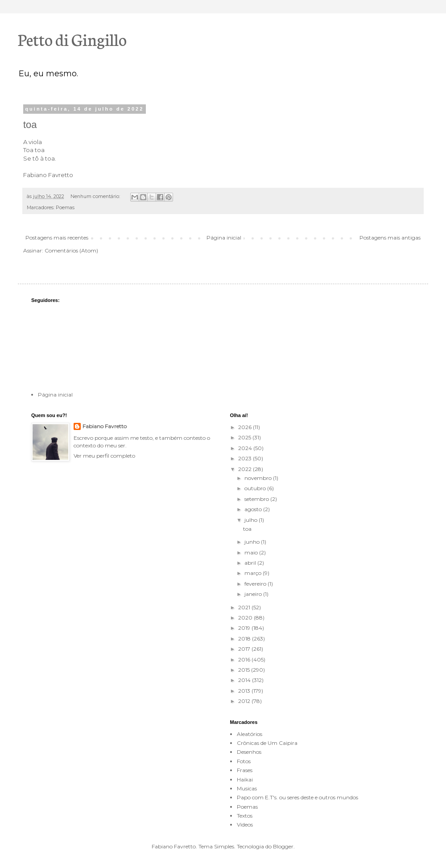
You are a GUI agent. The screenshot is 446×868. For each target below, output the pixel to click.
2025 (245, 437)
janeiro (254, 594)
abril (251, 563)
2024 (246, 448)
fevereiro (256, 584)
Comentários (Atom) (71, 250)
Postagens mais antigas (390, 238)
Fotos (244, 761)
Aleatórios (250, 734)
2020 (246, 618)
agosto (254, 509)
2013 (245, 691)
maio (252, 552)
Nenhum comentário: (96, 196)
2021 (245, 607)
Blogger (283, 846)
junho (253, 542)
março (254, 573)
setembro (257, 499)
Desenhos (249, 752)
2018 (245, 639)
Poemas (65, 208)
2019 (245, 628)
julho (252, 520)
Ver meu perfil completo (104, 456)
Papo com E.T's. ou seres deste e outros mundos (297, 797)
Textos (245, 816)
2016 (245, 659)
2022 (246, 469)
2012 (245, 701)
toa (30, 125)
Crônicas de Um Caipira (267, 743)
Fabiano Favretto (105, 426)
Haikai (245, 779)
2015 (245, 670)
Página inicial (224, 238)
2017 (245, 649)
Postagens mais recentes (57, 238)
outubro (256, 488)
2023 (246, 458)
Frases (245, 770)
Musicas (247, 788)
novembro (259, 478)
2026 (246, 427)
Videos (245, 825)
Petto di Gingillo (72, 39)
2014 (245, 680)
